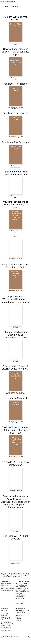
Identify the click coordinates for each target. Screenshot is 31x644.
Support (18, 619)
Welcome (19, 615)
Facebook (4, 610)
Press (17, 617)
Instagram (4, 609)
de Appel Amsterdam (8, 2)
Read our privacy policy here (21, 603)
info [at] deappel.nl (7, 590)
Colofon (18, 620)
